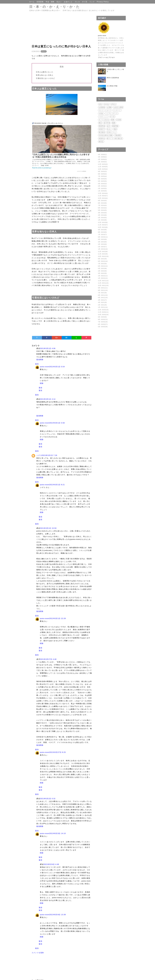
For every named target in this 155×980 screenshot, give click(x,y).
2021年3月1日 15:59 (48, 528)
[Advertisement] (62, 30)
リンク (92, 2)
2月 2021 (102, 305)
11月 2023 (103, 225)
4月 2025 (102, 184)
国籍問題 (115, 126)
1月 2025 (102, 191)
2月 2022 (103, 276)
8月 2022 (103, 261)
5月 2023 (102, 239)
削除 (42, 360)
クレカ (78, 2)
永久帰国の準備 (112, 86)
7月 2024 (102, 205)
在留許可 (102, 129)
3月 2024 (102, 215)
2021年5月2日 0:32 (48, 799)
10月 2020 (103, 315)
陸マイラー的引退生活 (115, 138)
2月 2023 (102, 247)
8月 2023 (102, 232)
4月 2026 (102, 155)
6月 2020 (103, 324)
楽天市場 (107, 123)
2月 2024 (102, 218)
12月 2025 (103, 164)
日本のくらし (112, 132)
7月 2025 (102, 176)
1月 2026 (102, 162)
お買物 (109, 107)
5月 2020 (103, 327)
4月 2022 (102, 271)
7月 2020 (103, 322)
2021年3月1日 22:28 (57, 618)
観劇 (114, 123)
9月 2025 (102, 171)
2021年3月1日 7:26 (49, 455)
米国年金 (102, 138)
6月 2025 (102, 179)
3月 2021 (102, 302)
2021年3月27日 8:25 (57, 752)
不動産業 (118, 135)
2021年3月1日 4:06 (48, 348)
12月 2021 (103, 281)
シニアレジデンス (112, 114)
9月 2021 (103, 288)
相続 (115, 129)
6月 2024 (102, 208)
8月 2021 (103, 290)
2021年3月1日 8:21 (57, 485)
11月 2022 (103, 254)
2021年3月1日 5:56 (57, 423)
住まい (59, 2)
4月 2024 (102, 213)
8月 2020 (103, 319)
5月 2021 (103, 298)
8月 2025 (102, 174)
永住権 (119, 120)
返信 (38, 360)
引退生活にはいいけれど (45, 78)
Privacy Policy (103, 2)
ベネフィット (103, 117)
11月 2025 (103, 167)
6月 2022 (103, 266)
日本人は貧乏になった (45, 72)
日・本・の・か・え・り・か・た (54, 7)
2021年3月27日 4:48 (48, 659)
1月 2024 (102, 220)
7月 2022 (102, 264)
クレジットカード (105, 110)
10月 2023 (103, 227)
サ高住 (101, 114)
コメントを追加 (38, 953)
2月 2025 (102, 188)
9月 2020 (102, 317)
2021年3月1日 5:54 (57, 367)
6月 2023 (103, 237)
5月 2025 (102, 181)
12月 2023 (103, 222)
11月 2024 (103, 196)
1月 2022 (103, 278)
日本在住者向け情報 (106, 135)
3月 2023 (102, 244)
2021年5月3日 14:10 (57, 833)
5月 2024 (102, 210)
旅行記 (101, 142)
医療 (113, 120)
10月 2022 (103, 256)
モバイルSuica (104, 120)
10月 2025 (103, 169)
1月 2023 (103, 249)
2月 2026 (102, 159)
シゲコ (39, 455)
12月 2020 (103, 310)
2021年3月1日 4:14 (48, 399)
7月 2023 (102, 234)
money (107, 104)
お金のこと (68, 2)
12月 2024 (103, 193)
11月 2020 (103, 312)
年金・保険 (50, 2)
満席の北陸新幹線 (113, 78)
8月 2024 (102, 203)
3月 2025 (102, 186)
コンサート (117, 110)
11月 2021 (103, 283)
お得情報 (102, 107)
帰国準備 (102, 126)
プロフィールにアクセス (106, 57)
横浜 (100, 123)
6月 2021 (103, 295)
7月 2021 (102, 293)
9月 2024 (102, 201)
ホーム (32, 2)
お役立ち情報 (118, 107)
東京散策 (102, 132)
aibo (100, 104)
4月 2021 (102, 300)
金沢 (108, 126)
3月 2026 (102, 157)
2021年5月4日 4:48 (51, 864)
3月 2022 (102, 273)
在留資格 (40, 2)
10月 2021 (103, 285)
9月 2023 (102, 230)
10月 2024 (103, 198)
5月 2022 (102, 268)
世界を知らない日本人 (45, 75)
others (44, 51)
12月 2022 (103, 252)
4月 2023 (102, 242)
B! (67, 338)
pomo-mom (45, 367)
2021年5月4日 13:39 (57, 915)
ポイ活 (85, 2)
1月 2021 (103, 307)
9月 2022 (102, 259)
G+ (57, 338)
